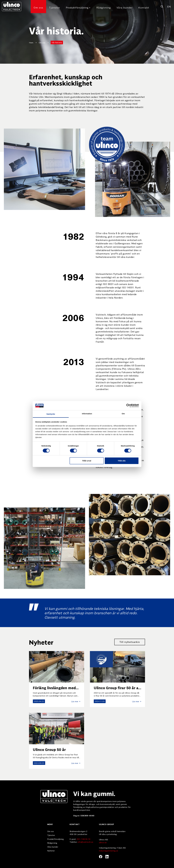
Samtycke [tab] (51, 414)
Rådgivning (104, 7)
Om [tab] (123, 414)
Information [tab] (87, 414)
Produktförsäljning (78, 8)
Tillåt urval (87, 461)
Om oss (38, 7)
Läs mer (76, 701)
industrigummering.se (109, 851)
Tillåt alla (122, 461)
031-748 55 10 (84, 839)
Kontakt (144, 7)
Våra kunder (125, 7)
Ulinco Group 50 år (49, 749)
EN (169, 6)
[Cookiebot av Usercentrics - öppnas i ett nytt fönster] (128, 406)
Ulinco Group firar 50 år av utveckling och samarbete (117, 690)
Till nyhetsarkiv (130, 642)
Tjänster (55, 7)
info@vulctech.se (85, 842)
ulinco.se (103, 842)
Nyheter (51, 851)
